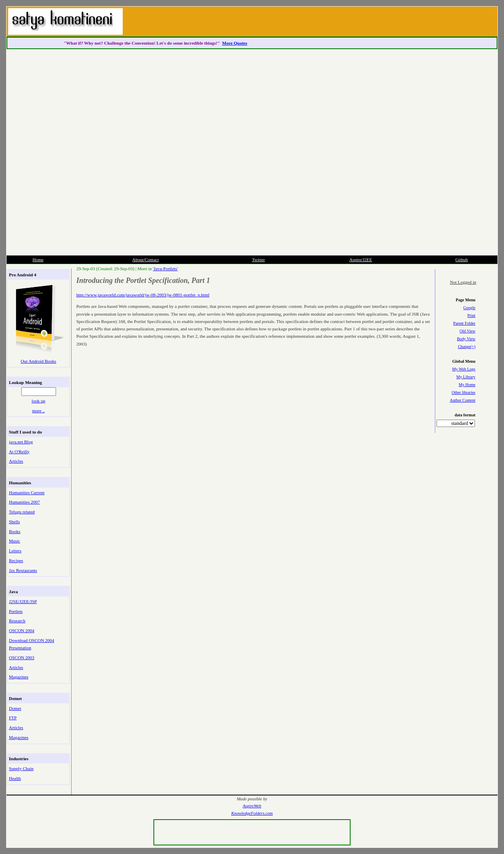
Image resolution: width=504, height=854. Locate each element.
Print (471, 315)
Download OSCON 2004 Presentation (32, 644)
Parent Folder (464, 323)
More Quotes (235, 43)
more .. (39, 411)
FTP (13, 718)
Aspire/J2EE (361, 260)
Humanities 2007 (24, 502)
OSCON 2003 (22, 657)
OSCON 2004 (22, 630)
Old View (468, 331)
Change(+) (467, 347)
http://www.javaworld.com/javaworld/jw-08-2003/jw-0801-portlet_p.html (143, 295)
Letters (15, 551)
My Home (467, 385)
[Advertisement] (330, 131)
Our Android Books (39, 361)
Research (17, 621)
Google (469, 308)
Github (462, 260)
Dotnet (15, 708)
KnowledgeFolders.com (252, 813)
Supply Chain (21, 768)
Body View (466, 339)
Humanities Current (27, 493)
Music (15, 541)
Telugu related (22, 512)
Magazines (19, 677)
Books (15, 531)
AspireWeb (252, 806)
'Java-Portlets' (165, 269)
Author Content (463, 400)
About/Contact (145, 260)
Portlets (16, 611)
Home (38, 260)
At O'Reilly (19, 452)
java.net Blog (21, 442)
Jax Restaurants (23, 570)
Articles (16, 461)
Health (15, 778)
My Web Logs (464, 369)
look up (38, 401)
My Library (466, 377)
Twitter (259, 260)
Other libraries (464, 392)
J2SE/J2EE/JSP (23, 601)
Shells (15, 522)
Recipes (16, 560)
